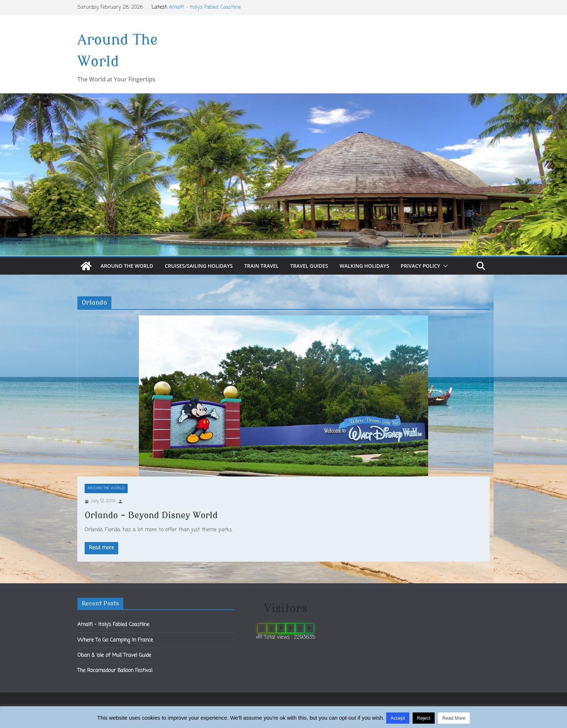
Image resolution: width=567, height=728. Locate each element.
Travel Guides (309, 266)
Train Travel (261, 266)
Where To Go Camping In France (115, 640)
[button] (444, 266)
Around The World (127, 266)
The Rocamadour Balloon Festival (115, 671)
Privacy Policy (420, 266)
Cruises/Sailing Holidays (199, 266)
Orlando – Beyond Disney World (151, 515)
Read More (454, 718)
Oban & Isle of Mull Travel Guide (114, 655)
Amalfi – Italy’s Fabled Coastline (205, 7)
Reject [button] (424, 718)
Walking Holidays (364, 266)
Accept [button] (398, 718)
